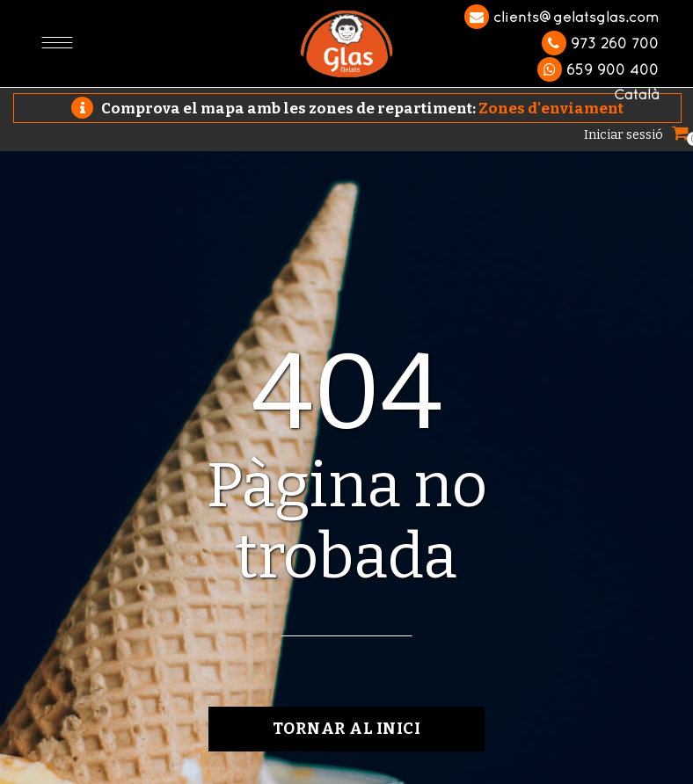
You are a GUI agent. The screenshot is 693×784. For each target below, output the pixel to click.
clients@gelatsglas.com (562, 17)
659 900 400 (598, 69)
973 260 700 (600, 43)
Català (636, 94)
